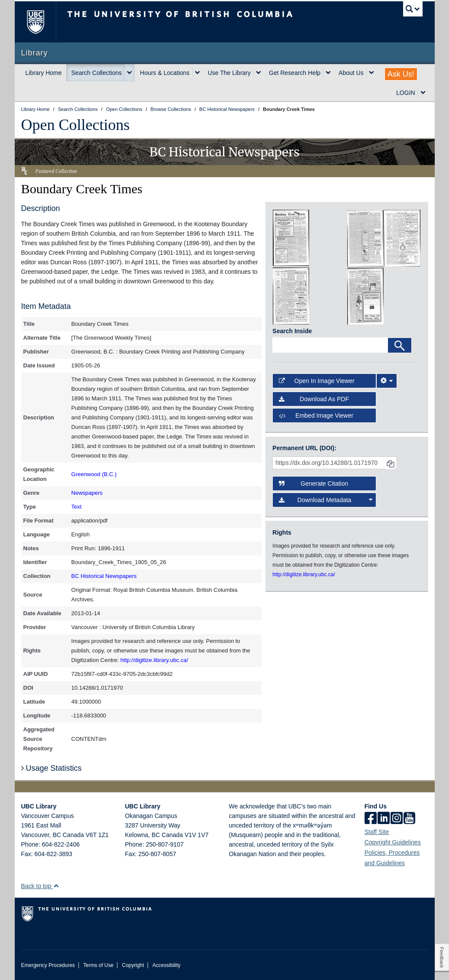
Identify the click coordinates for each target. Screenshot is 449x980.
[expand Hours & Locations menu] (197, 73)
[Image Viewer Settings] (387, 381)
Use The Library (229, 73)
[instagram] (397, 819)
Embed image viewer (316, 415)
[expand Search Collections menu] (129, 73)
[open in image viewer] (291, 237)
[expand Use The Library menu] (258, 73)
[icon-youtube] (409, 819)
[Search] (400, 345)
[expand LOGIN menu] (423, 93)
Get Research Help (295, 73)
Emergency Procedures (48, 965)
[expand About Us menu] (371, 73)
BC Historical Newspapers (104, 576)
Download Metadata (325, 500)
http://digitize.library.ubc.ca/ (154, 660)
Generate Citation (313, 484)
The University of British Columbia (42, 22)
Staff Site (377, 832)
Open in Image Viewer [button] (317, 381)
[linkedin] (384, 819)
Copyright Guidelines (393, 842)
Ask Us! (401, 74)
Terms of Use (98, 965)
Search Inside (292, 331)
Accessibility (166, 965)
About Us (351, 73)
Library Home (44, 73)
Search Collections (97, 73)
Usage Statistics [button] (52, 768)
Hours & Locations (165, 73)
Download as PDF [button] (314, 399)
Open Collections (76, 125)
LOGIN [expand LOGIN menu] (406, 93)
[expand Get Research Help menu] (328, 73)
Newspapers (87, 493)
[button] (56, 886)
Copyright (133, 965)
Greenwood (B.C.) (94, 474)
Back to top (40, 886)
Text (77, 507)
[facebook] (371, 819)
